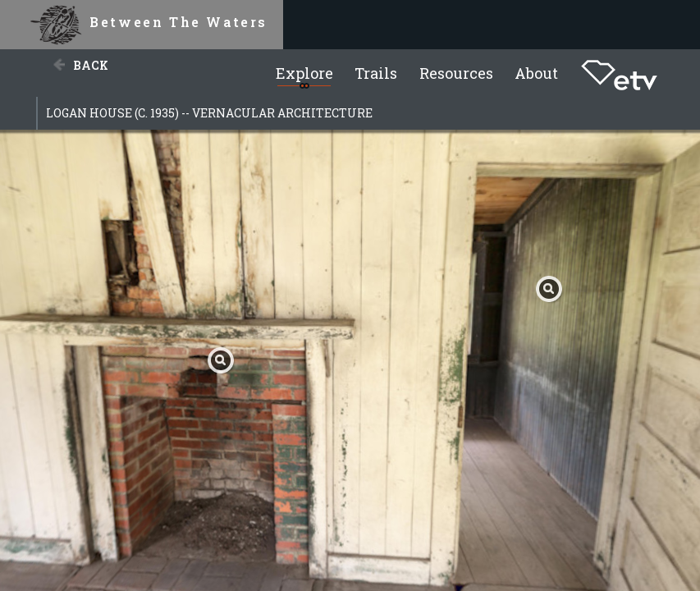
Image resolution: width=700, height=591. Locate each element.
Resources (456, 73)
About (536, 73)
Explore (304, 73)
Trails (376, 73)
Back (91, 65)
